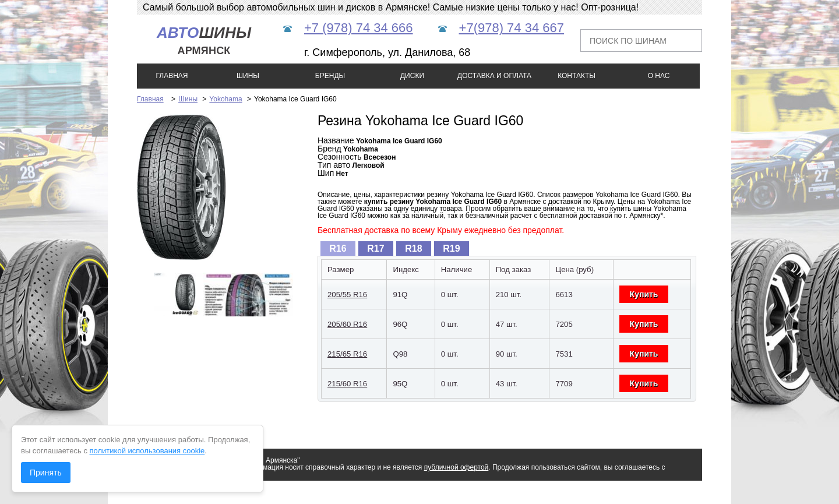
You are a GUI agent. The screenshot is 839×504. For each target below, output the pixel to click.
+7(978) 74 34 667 (512, 28)
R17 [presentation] (376, 249)
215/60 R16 (347, 384)
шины (204, 40)
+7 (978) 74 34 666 (359, 28)
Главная (150, 99)
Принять (46, 473)
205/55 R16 (347, 295)
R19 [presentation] (451, 249)
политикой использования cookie (147, 451)
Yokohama (225, 99)
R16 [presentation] (338, 249)
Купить (644, 294)
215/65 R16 (347, 354)
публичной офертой (456, 467)
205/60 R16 (347, 324)
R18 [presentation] (413, 249)
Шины (188, 99)
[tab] (338, 249)
